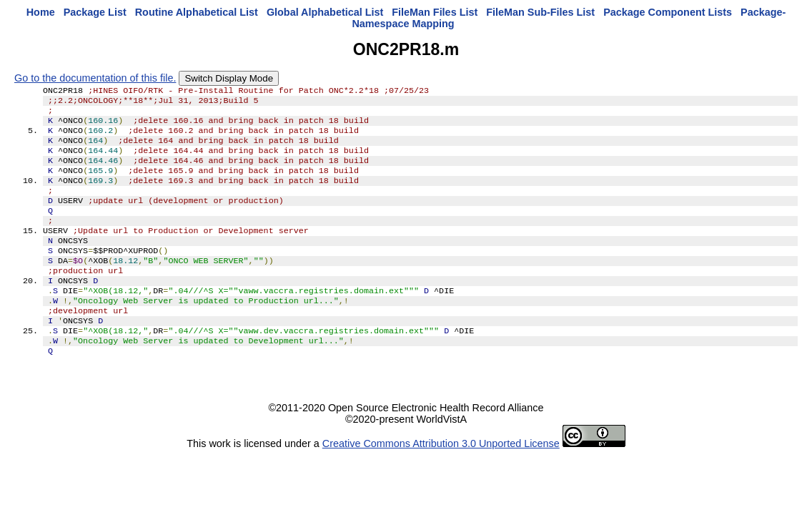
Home (41, 12)
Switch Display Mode (229, 78)
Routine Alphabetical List (197, 12)
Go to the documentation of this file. (95, 78)
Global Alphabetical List (325, 12)
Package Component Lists (668, 12)
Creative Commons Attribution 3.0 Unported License (441, 482)
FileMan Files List (435, 12)
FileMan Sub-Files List (540, 12)
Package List (95, 12)
